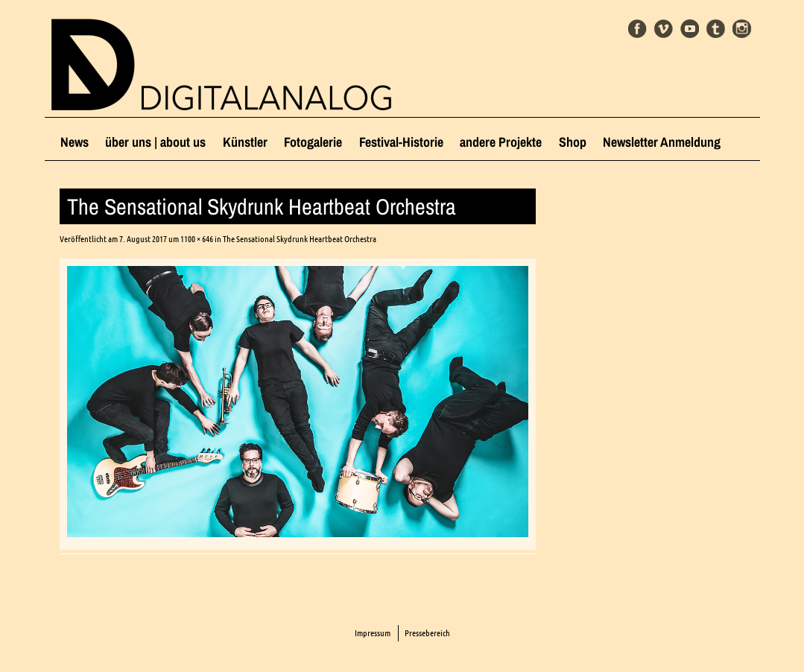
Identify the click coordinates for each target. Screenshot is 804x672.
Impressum (373, 633)
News (75, 142)
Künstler (245, 142)
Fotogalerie (313, 142)
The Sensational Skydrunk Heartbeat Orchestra (300, 239)
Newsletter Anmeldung (662, 142)
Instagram (742, 29)
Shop (573, 142)
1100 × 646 (197, 239)
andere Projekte (501, 142)
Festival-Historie (401, 142)
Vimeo (664, 29)
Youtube (690, 29)
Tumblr (716, 29)
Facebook (637, 29)
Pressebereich (427, 633)
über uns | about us (155, 142)
